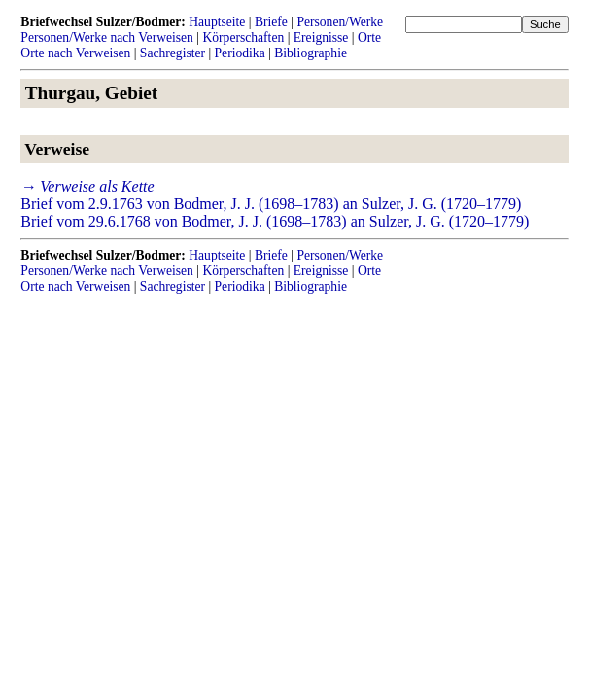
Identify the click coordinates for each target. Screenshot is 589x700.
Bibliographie (311, 53)
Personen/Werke (340, 22)
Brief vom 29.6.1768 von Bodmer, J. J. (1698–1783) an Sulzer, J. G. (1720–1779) (275, 221)
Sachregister (173, 53)
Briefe (271, 22)
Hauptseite (217, 22)
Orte (369, 37)
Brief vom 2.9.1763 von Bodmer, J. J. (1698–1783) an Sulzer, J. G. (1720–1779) (271, 204)
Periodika (240, 53)
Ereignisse (321, 37)
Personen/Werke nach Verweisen (107, 37)
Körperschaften (243, 37)
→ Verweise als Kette (87, 186)
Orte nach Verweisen (75, 53)
